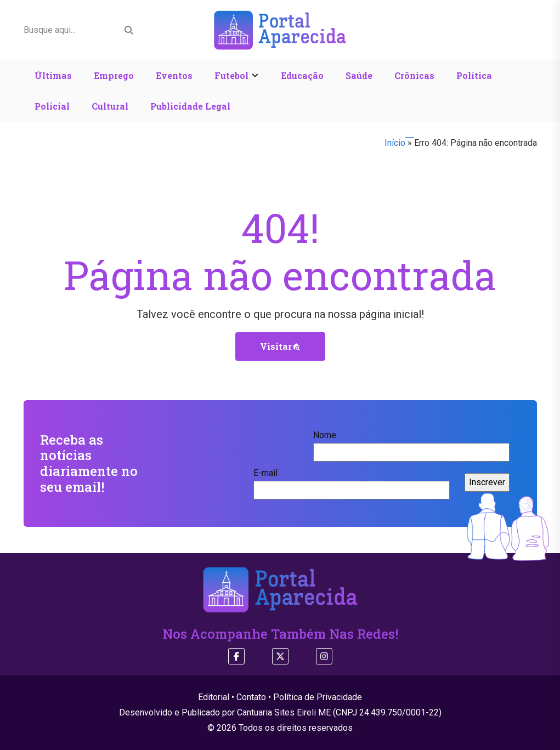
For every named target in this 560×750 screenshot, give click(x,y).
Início (395, 143)
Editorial (214, 697)
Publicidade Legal (190, 106)
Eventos (174, 75)
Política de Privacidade (318, 697)
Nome (411, 444)
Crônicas (414, 75)
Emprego (114, 75)
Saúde (359, 75)
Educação (302, 75)
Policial (52, 106)
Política (474, 75)
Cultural (110, 106)
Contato (251, 697)
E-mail (352, 481)
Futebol (231, 75)
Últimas (53, 75)
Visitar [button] (280, 346)
